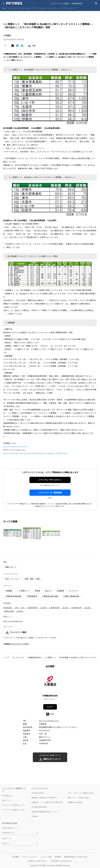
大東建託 (9, 591)
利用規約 (58, 857)
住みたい (48, 591)
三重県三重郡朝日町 (71, 596)
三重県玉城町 (9, 611)
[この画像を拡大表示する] (12, 533)
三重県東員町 (54, 608)
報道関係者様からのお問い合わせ (76, 857)
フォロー (50, 707)
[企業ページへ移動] (50, 682)
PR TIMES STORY (38, 793)
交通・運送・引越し (33, 579)
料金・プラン (7, 800)
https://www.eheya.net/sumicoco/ (15, 447)
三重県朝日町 (76, 608)
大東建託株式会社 (34, 657)
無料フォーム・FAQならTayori (78, 798)
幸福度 (37, 591)
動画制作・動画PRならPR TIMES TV (44, 798)
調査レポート (11, 567)
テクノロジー (13, 8)
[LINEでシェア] (22, 46)
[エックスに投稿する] (13, 46)
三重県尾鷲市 (32, 596)
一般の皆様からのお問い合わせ (61, 861)
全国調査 (60, 591)
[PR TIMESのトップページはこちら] (14, 3)
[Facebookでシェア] (17, 46)
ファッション (68, 8)
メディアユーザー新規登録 (50, 493)
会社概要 (16, 857)
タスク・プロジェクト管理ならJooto (80, 793)
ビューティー (55, 8)
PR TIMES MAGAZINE (39, 807)
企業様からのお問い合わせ (37, 861)
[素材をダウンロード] (29, 46)
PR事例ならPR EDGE (75, 802)
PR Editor (35, 816)
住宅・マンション (12, 579)
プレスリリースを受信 (60, 3)
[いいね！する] (5, 46)
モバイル (25, 8)
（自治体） (43, 608)
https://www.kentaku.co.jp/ (13, 621)
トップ (6, 657)
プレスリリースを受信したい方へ (14, 805)
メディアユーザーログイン (50, 480)
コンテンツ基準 (46, 857)
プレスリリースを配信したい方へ (14, 810)
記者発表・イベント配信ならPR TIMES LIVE (47, 802)
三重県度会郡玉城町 (50, 596)
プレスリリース (18, 657)
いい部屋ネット (24, 591)
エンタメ (43, 8)
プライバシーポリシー (30, 857)
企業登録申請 (77, 3)
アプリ (34, 8)
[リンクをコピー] (34, 46)
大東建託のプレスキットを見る (16, 644)
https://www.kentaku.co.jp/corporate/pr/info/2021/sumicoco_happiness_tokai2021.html (35, 453)
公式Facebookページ (10, 828)
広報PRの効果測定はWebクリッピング (45, 812)
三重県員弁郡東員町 (13, 596)
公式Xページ (6, 838)
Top (4, 8)
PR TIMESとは (7, 796)
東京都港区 (8, 608)
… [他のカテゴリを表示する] (77, 8)
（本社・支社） (20, 608)
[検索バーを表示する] (96, 3)
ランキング (73, 591)
